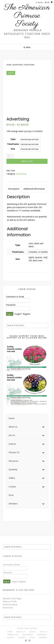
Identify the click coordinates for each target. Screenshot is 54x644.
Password (11, 305)
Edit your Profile (10, 601)
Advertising (18, 65)
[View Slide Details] (27, 375)
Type (13, 139)
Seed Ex (43, 632)
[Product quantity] (10, 156)
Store (32, 638)
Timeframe (13, 144)
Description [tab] (14, 189)
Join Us (32, 632)
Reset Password (10, 604)
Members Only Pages (12, 598)
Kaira (35, 628)
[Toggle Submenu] (43, 427)
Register (27, 314)
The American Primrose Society (27, 16)
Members (43, 638)
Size (13, 149)
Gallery (10, 638)
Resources (28, 635)
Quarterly (42, 635)
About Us (21, 632)
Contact (22, 638)
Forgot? (18, 314)
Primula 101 (13, 635)
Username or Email (15, 297)
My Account (8, 608)
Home (9, 65)
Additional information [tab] (34, 189)
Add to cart (27, 161)
